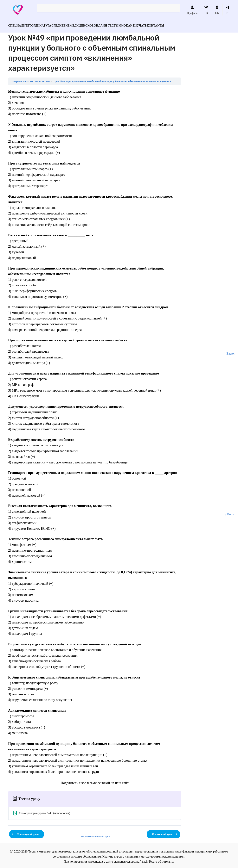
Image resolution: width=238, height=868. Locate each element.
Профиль (192, 10)
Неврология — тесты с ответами (31, 79)
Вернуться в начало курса (95, 834)
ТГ (228, 10)
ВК (206, 10)
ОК (217, 10)
